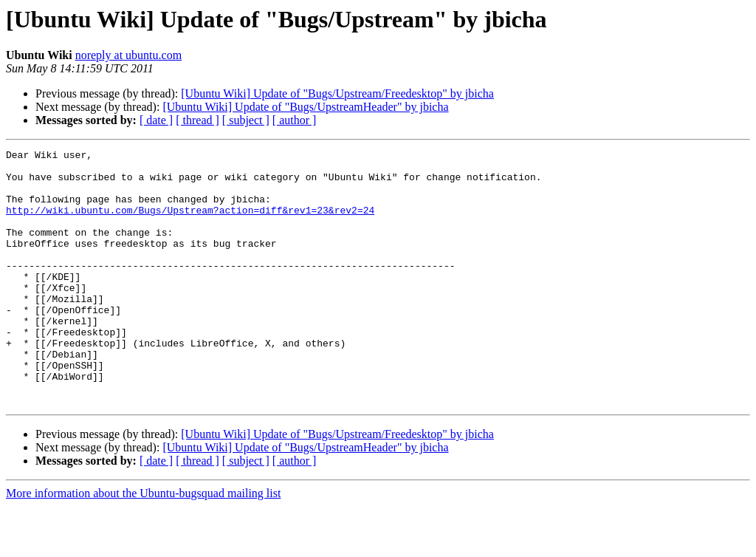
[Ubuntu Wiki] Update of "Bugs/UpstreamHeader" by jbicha (305, 107)
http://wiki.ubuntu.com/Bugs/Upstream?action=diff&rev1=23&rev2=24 (190, 223)
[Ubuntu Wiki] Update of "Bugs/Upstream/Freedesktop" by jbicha (337, 93)
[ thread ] (197, 120)
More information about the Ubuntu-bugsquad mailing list (143, 544)
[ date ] (156, 120)
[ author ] (295, 120)
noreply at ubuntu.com (128, 55)
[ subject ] (246, 120)
